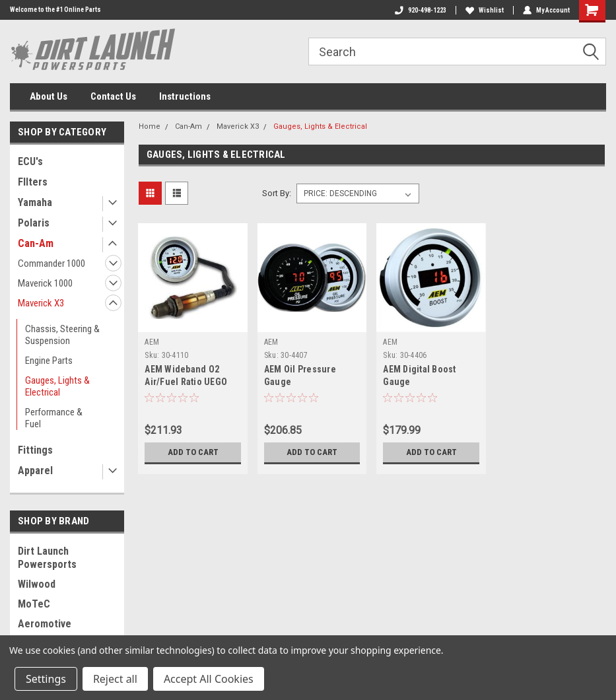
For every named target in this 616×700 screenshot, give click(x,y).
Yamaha (35, 202)
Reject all (115, 679)
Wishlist (485, 10)
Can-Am (36, 243)
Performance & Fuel (54, 418)
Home (150, 126)
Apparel (35, 471)
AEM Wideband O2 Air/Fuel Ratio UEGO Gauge (186, 382)
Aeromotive (45, 624)
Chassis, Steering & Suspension (62, 335)
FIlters (33, 182)
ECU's (30, 161)
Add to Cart (193, 452)
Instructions (185, 96)
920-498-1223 (421, 10)
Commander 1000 (51, 263)
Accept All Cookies (209, 679)
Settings (46, 679)
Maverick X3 (41, 303)
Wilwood (37, 584)
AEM (152, 342)
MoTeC (34, 604)
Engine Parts (49, 361)
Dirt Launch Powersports (47, 558)
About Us (49, 96)
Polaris (34, 223)
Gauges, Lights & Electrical (57, 386)
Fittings (35, 450)
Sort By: (277, 193)
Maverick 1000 (45, 283)
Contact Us (113, 96)
